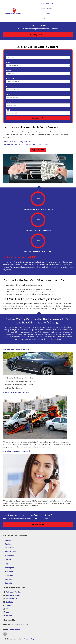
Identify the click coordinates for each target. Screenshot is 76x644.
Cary (7, 564)
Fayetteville (9, 556)
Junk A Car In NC (12, 599)
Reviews (9, 616)
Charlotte (9, 540)
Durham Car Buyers (13, 595)
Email (8, 110)
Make (8, 63)
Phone (8, 102)
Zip (7, 86)
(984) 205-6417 (14, 629)
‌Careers (9, 605)
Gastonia (8, 583)
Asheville (8, 579)
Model (8, 71)
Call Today (10, 602)
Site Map (9, 609)
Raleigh (8, 544)
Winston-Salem (11, 552)
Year (8, 55)
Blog (7, 612)
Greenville (9, 575)
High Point (9, 571)
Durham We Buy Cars (13, 592)
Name (8, 94)
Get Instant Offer (38, 118)
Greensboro (9, 548)
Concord (8, 559)
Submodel (10, 79)
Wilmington (9, 568)
